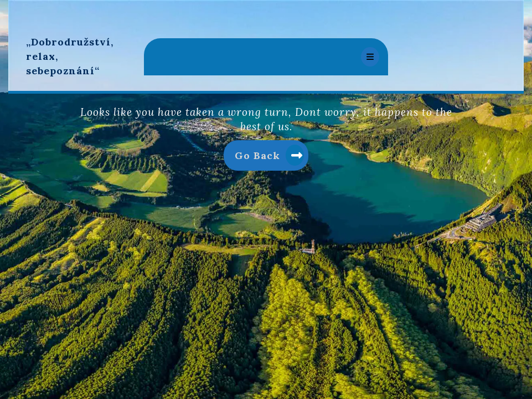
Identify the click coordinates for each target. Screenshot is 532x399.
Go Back (272, 157)
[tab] (370, 57)
